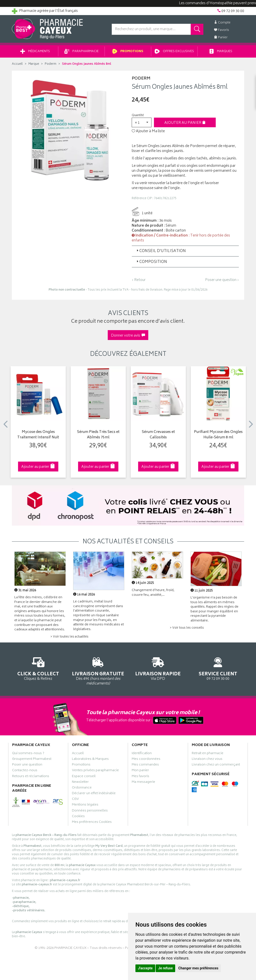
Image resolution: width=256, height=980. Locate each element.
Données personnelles (90, 811)
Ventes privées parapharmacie (95, 771)
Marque (34, 64)
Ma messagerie (143, 783)
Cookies (78, 817)
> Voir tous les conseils (187, 628)
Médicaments (35, 52)
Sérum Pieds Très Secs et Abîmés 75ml (98, 435)
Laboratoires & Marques (90, 760)
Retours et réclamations (31, 777)
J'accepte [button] (145, 968)
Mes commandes (145, 765)
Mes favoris (140, 777)
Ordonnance (82, 788)
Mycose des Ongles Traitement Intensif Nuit (38, 435)
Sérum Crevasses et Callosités (158, 435)
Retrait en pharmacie (208, 754)
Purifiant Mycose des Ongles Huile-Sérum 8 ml (218, 435)
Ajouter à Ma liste (148, 131)
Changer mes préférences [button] (198, 968)
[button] (142, 122)
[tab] (185, 251)
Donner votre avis (128, 336)
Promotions (128, 52)
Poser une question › (222, 280)
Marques (221, 52)
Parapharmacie (82, 52)
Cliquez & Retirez (38, 668)
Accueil (17, 64)
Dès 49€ (98, 670)
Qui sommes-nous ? (28, 754)
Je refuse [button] (165, 968)
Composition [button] (151, 262)
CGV (75, 800)
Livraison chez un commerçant (216, 765)
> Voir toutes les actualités (69, 637)
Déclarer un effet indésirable (94, 794)
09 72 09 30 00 (218, 668)
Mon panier (140, 771)
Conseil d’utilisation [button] (161, 251)
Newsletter (80, 783)
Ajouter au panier (185, 123)
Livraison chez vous (207, 760)
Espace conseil (84, 777)
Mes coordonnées (146, 760)
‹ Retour (139, 280)
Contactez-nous (25, 771)
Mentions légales (85, 805)
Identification (142, 754)
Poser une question (27, 765)
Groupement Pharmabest (32, 760)
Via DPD (158, 668)
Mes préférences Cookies (92, 823)
